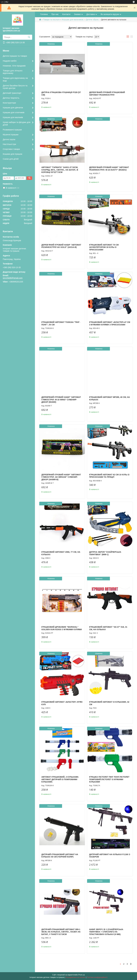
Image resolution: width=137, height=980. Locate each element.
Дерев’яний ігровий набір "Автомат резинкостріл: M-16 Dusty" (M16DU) (109, 169)
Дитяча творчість (11, 98)
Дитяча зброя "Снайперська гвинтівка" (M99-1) (105, 553)
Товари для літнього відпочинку (13, 72)
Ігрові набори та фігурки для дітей (17, 124)
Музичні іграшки (11, 134)
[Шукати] (29, 37)
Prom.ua (82, 975)
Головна (44, 14)
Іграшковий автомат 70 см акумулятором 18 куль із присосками (104, 247)
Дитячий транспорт (12, 93)
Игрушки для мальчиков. (73, 20)
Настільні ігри (9, 144)
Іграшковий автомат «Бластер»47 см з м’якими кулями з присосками (110, 323)
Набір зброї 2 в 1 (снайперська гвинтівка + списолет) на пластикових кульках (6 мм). (106, 932)
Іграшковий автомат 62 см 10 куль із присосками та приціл (109, 476)
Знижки (77, 14)
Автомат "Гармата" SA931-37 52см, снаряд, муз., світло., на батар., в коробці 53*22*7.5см (60, 170)
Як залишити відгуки (110, 14)
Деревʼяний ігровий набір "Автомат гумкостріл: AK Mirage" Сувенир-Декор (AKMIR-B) (61, 477)
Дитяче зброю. (93, 20)
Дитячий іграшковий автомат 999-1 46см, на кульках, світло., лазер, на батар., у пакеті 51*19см (61, 932)
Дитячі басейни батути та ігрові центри (15, 87)
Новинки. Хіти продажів (14, 66)
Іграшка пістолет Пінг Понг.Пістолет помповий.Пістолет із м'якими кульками (109, 779)
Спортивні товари (11, 149)
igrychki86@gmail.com (13, 278)
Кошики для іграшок (13, 154)
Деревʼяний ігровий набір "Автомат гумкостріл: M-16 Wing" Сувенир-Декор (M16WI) (61, 400)
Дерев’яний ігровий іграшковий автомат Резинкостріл (107, 94)
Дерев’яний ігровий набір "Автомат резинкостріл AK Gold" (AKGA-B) (61, 246)
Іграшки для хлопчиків (14, 112)
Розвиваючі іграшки (12, 130)
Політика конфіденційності (97, 977)
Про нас (55, 14)
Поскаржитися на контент (75, 977)
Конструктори (9, 103)
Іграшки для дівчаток (13, 107)
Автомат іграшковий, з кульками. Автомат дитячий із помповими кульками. (60, 779)
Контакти (66, 14)
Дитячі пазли (9, 139)
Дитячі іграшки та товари (15, 56)
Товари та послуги (51, 20)
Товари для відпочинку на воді (15, 79)
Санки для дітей (11, 159)
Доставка (91, 14)
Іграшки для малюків (13, 117)
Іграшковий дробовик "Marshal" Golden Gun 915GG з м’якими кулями (62, 628)
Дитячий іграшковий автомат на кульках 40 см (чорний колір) (60, 856)
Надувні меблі (10, 61)
